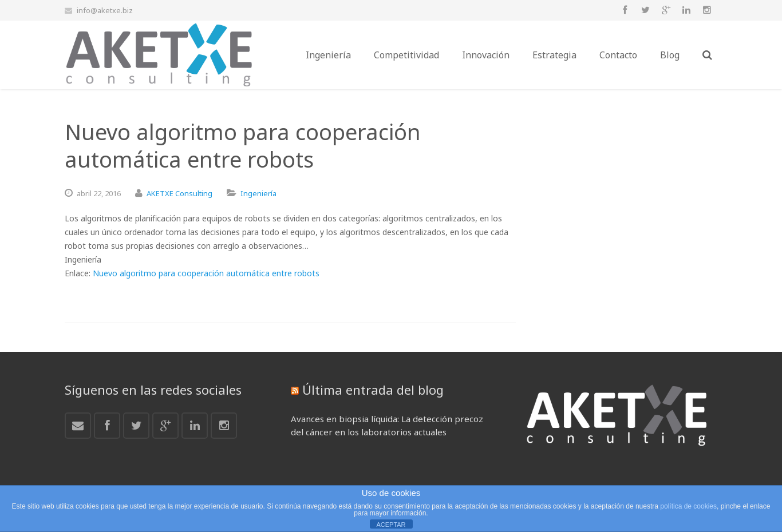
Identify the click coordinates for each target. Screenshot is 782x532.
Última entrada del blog (373, 390)
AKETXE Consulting (179, 193)
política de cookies (688, 506)
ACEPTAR (391, 525)
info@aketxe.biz (105, 10)
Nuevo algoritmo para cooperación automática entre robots (206, 273)
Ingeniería (258, 193)
